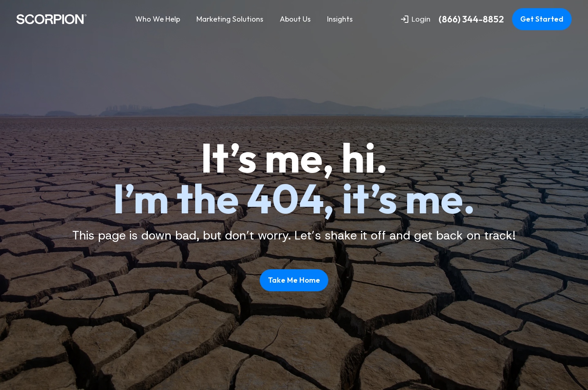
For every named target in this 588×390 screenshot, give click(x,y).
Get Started (542, 19)
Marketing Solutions (230, 19)
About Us (295, 19)
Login (416, 19)
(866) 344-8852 (471, 19)
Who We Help (158, 19)
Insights (340, 19)
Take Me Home (294, 280)
